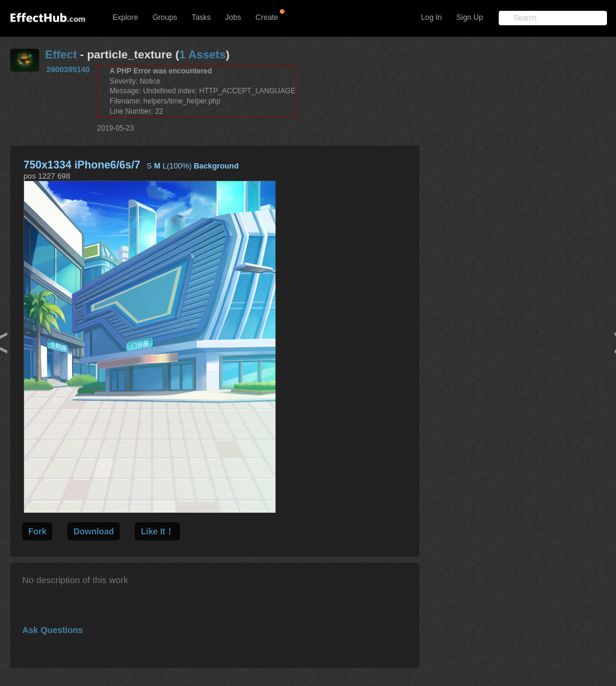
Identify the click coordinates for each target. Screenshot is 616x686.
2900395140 (68, 70)
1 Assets (202, 54)
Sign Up (470, 17)
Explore (125, 17)
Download (94, 531)
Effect (61, 54)
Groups (165, 17)
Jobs (233, 17)
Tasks (201, 17)
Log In (432, 17)
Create (267, 17)
